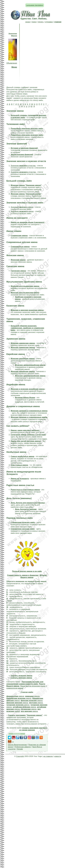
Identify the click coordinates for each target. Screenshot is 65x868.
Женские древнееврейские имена (30, 376)
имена (15, 696)
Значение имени (22, 207)
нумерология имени (15, 688)
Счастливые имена (19, 465)
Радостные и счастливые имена (25, 490)
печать (41, 22)
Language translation (35, 5)
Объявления (12, 63)
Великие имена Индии (25, 398)
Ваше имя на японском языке (33, 686)
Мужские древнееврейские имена (30, 365)
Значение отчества (23, 166)
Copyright (20, 756)
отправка (49, 22)
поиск (34, 22)
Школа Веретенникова (17, 745)
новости (58, 756)
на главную (48, 756)
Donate (20, 749)
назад (28, 22)
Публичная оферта (22, 747)
